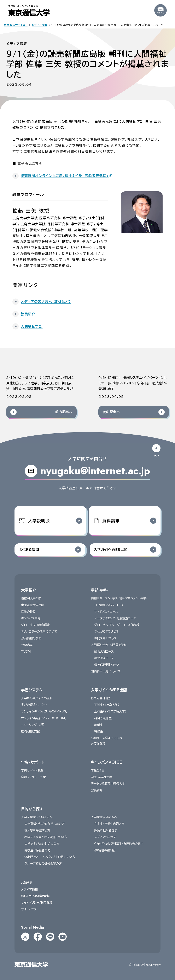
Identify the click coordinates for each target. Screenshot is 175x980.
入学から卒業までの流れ (37, 698)
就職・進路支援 (31, 731)
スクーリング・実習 (33, 725)
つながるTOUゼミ (106, 632)
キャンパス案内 (31, 618)
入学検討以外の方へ (104, 817)
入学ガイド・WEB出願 (109, 690)
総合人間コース (104, 652)
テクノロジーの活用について (39, 632)
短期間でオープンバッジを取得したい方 (50, 857)
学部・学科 (99, 590)
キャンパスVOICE (106, 762)
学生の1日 (98, 770)
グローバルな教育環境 (35, 625)
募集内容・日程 (100, 698)
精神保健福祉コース (107, 665)
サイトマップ (29, 909)
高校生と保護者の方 (37, 850)
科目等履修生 (103, 718)
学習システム (32, 690)
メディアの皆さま (105, 837)
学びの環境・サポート (34, 705)
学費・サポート (33, 762)
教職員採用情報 (104, 850)
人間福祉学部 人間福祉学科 (109, 645)
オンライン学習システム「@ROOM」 (44, 718)
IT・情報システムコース (109, 605)
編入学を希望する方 (37, 830)
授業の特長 (28, 611)
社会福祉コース (104, 658)
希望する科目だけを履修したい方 (46, 837)
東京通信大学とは (33, 605)
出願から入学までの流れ (107, 738)
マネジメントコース (106, 611)
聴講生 (99, 725)
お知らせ (27, 883)
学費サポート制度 (32, 770)
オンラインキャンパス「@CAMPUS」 (44, 711)
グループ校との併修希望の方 (43, 864)
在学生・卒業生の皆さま (109, 824)
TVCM (26, 652)
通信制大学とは (31, 598)
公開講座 (27, 645)
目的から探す (32, 809)
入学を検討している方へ (37, 817)
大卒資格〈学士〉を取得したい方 (45, 824)
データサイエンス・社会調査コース (115, 618)
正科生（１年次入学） (107, 705)
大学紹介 (29, 590)
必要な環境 (98, 744)
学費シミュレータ (33, 777)
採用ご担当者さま (106, 830)
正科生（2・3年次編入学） (110, 711)
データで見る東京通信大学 (108, 784)
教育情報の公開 (31, 638)
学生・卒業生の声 (102, 777)
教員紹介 (97, 790)
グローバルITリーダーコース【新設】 (117, 625)
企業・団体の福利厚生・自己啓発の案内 (119, 844)
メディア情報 (29, 889)
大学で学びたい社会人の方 (42, 844)
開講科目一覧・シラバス (106, 671)
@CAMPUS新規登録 (35, 896)
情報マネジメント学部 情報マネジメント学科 (119, 598)
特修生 (99, 731)
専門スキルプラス (105, 638)
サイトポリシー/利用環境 (37, 903)
